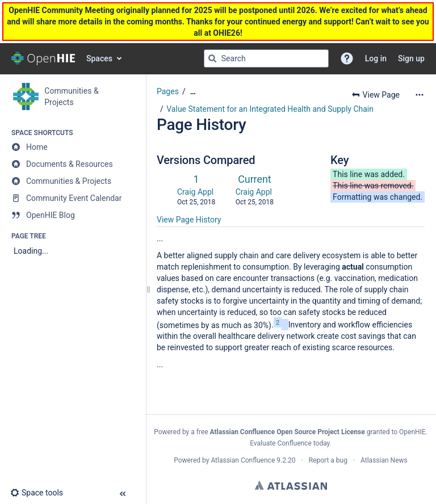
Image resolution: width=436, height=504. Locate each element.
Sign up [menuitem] (411, 58)
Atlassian (291, 485)
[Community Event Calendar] (73, 198)
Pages (168, 91)
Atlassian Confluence (243, 460)
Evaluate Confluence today (290, 443)
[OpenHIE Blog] (73, 215)
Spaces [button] (99, 58)
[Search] (212, 58)
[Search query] (266, 58)
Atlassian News (384, 460)
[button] (347, 58)
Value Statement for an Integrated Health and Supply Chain (270, 109)
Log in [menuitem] (376, 58)
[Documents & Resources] (73, 164)
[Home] (73, 147)
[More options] (420, 95)
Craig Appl (195, 192)
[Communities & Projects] (73, 181)
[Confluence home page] (43, 58)
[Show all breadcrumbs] (193, 92)
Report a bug (328, 460)
